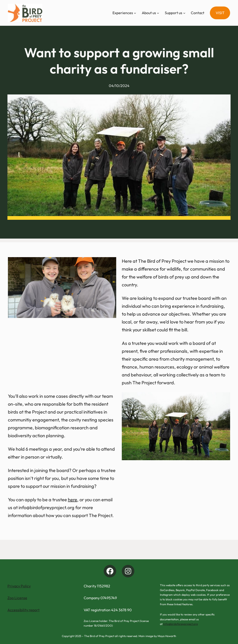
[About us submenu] (158, 13)
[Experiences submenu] (135, 13)
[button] (220, 13)
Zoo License (17, 598)
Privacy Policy (19, 586)
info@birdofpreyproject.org (180, 624)
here (73, 500)
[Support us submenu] (184, 13)
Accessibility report (23, 610)
